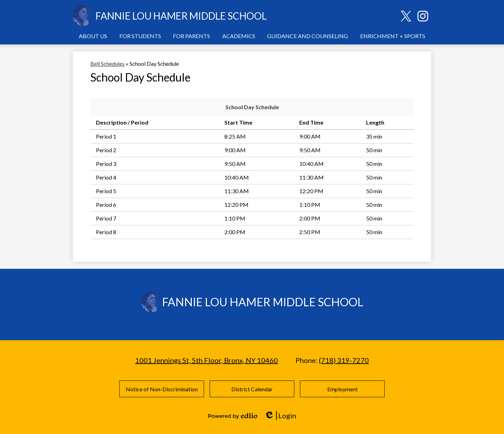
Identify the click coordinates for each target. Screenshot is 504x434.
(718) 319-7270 (344, 360)
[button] (93, 36)
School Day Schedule (252, 107)
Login (280, 416)
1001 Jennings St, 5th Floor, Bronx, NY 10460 (206, 360)
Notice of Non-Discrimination (162, 389)
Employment (342, 389)
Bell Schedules (107, 64)
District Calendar (252, 389)
